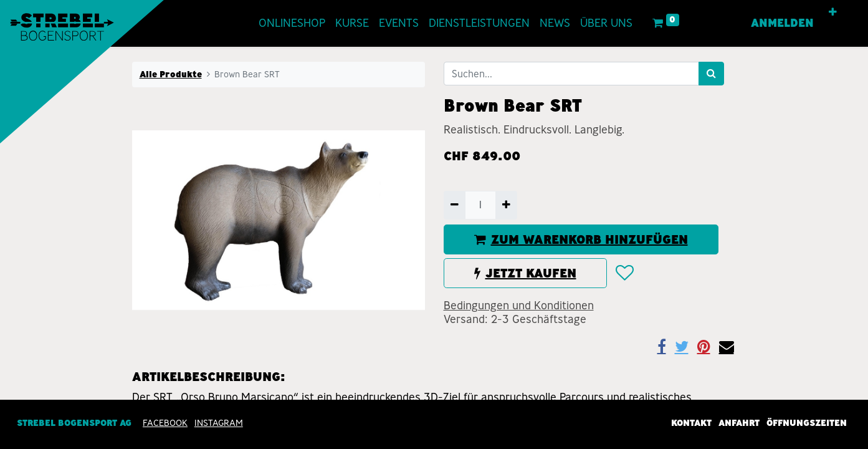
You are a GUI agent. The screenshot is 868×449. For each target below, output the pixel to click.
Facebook (165, 423)
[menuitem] (292, 23)
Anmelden (782, 23)
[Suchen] (711, 74)
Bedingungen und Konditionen (519, 306)
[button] (833, 12)
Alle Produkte (171, 74)
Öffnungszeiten (807, 423)
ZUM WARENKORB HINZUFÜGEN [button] (581, 239)
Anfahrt (739, 423)
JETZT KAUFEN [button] (525, 273)
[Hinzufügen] (506, 205)
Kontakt (691, 423)
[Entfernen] (455, 205)
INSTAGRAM (219, 423)
